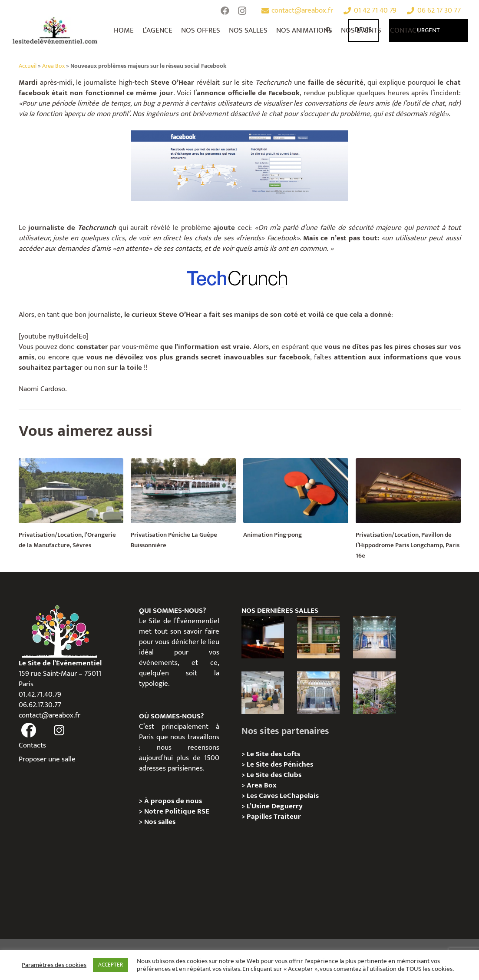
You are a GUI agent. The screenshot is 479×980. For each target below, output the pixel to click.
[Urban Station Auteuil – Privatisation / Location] (318, 693)
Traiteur (287, 817)
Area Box (53, 66)
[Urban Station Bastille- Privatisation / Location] (263, 693)
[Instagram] (242, 11)
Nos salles (160, 822)
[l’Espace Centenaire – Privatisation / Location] (374, 637)
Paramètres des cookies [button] (54, 965)
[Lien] (55, 30)
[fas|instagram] (59, 731)
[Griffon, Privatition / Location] (374, 693)
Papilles (260, 817)
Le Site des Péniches (280, 764)
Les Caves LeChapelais (283, 796)
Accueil (28, 66)
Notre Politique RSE (177, 811)
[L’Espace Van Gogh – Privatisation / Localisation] (263, 637)
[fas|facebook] (29, 731)
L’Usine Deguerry (275, 806)
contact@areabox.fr (50, 715)
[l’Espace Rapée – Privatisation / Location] (318, 637)
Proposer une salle (47, 759)
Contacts (32, 745)
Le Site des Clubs (274, 775)
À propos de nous (173, 801)
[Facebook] (225, 11)
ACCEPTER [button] (111, 965)
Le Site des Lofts (273, 754)
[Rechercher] (329, 30)
